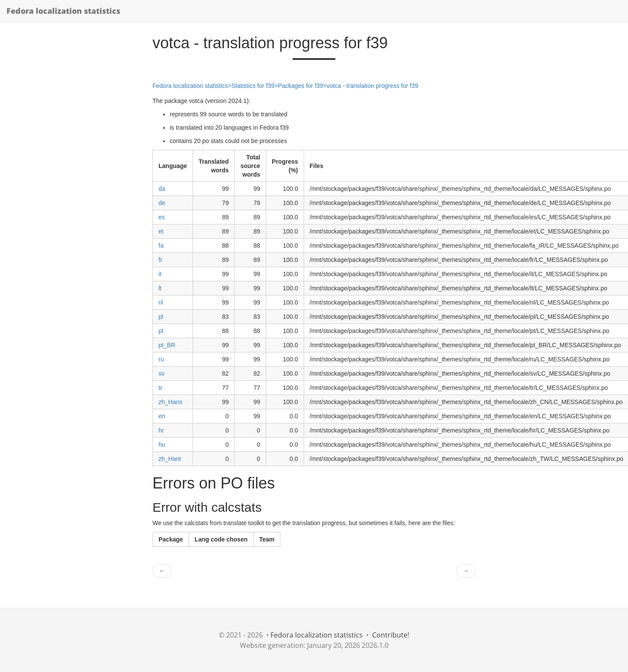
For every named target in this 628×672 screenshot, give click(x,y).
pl (161, 317)
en (162, 416)
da (162, 189)
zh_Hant (170, 459)
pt (161, 331)
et (161, 231)
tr (160, 388)
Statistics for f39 (253, 86)
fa (161, 246)
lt (160, 288)
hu (162, 445)
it (160, 274)
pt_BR (167, 345)
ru (161, 359)
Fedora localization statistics (63, 11)
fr (160, 260)
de (162, 203)
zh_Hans (170, 402)
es (162, 217)
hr (161, 430)
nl (161, 302)
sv (162, 373)
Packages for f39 (300, 86)
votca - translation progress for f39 (372, 86)
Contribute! (391, 635)
